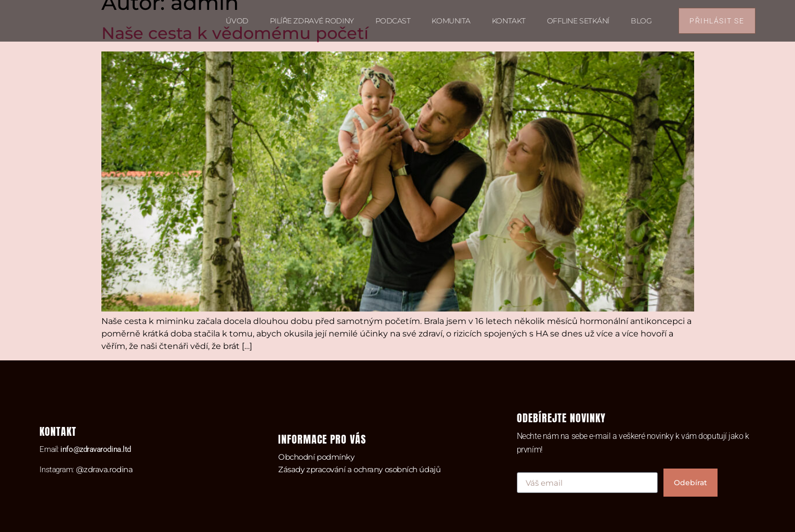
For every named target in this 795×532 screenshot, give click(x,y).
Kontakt (509, 21)
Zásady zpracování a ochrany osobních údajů (359, 469)
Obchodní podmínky (316, 457)
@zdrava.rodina (105, 469)
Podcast (393, 21)
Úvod (237, 21)
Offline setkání (578, 21)
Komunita (451, 21)
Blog (641, 21)
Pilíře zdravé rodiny (312, 21)
